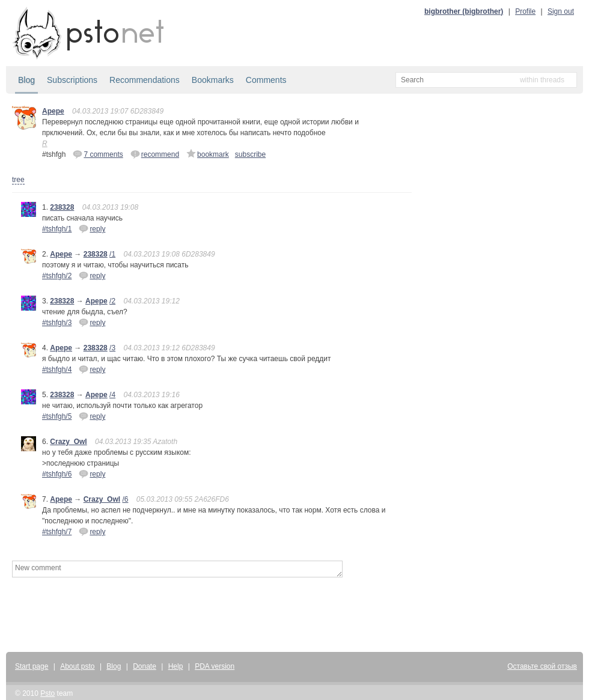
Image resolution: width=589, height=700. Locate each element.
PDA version (215, 666)
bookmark (208, 154)
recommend (155, 154)
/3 (112, 348)
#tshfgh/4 (57, 370)
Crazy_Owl (68, 442)
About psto (77, 666)
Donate (145, 666)
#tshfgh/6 (57, 474)
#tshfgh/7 (57, 532)
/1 (112, 254)
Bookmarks (213, 80)
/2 (112, 301)
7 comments (98, 154)
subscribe (250, 154)
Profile (525, 11)
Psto (47, 693)
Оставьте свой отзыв (542, 666)
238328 (62, 207)
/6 (125, 499)
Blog (26, 80)
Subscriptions (72, 80)
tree (18, 180)
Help (176, 666)
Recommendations (145, 80)
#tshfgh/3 (57, 323)
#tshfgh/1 (57, 229)
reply (92, 228)
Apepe (53, 111)
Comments (266, 80)
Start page (32, 666)
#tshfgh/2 (57, 276)
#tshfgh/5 (57, 416)
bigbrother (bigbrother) (464, 11)
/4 (112, 395)
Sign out (561, 11)
